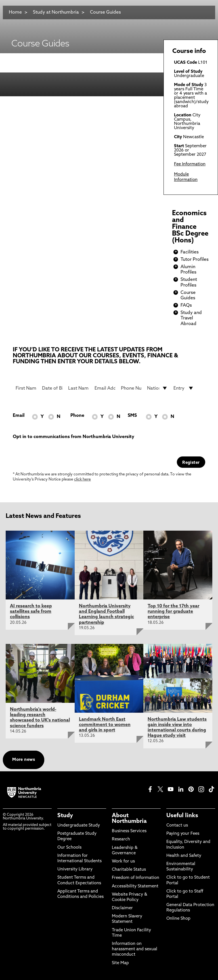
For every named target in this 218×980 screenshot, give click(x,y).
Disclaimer (122, 908)
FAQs (186, 306)
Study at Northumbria (56, 12)
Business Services (129, 831)
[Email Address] (105, 388)
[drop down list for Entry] (184, 388)
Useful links (182, 816)
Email (19, 416)
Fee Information (190, 164)
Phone (77, 416)
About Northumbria (129, 819)
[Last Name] (78, 388)
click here (82, 480)
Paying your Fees (183, 834)
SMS (132, 416)
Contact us (177, 826)
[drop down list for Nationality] (157, 388)
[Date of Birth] (52, 388)
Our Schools (69, 848)
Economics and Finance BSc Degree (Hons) (190, 227)
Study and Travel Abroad (191, 318)
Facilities (190, 252)
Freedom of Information (136, 878)
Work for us (123, 861)
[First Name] (26, 388)
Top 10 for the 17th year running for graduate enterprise (173, 612)
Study (65, 816)
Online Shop (178, 919)
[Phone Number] (131, 388)
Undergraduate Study (79, 826)
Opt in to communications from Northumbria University (74, 437)
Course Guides (105, 12)
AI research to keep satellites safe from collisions (31, 612)
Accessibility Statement (135, 886)
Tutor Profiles (195, 260)
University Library (75, 869)
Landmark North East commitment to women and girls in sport (105, 725)
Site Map (120, 963)
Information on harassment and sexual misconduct (135, 949)
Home (15, 12)
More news (24, 760)
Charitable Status (129, 870)
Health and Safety (184, 856)
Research (121, 839)
